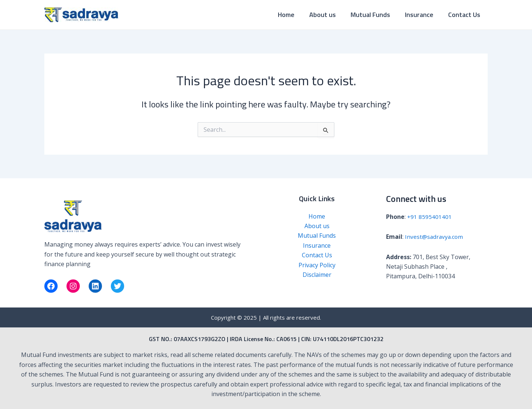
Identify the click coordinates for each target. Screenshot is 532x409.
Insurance (421, 15)
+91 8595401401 (430, 217)
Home (293, 15)
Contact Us (465, 15)
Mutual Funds (374, 15)
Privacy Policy (317, 265)
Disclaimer (317, 275)
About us (328, 15)
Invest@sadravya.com (435, 237)
